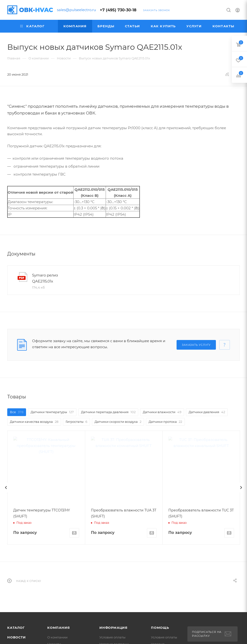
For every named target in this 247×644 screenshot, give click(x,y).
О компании (57, 637)
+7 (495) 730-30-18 (118, 10)
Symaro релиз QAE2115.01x (45, 278)
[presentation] (6, 488)
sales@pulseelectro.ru (76, 10)
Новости (17, 637)
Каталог (16, 628)
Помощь (160, 628)
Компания (58, 628)
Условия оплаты (112, 637)
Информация (113, 628)
